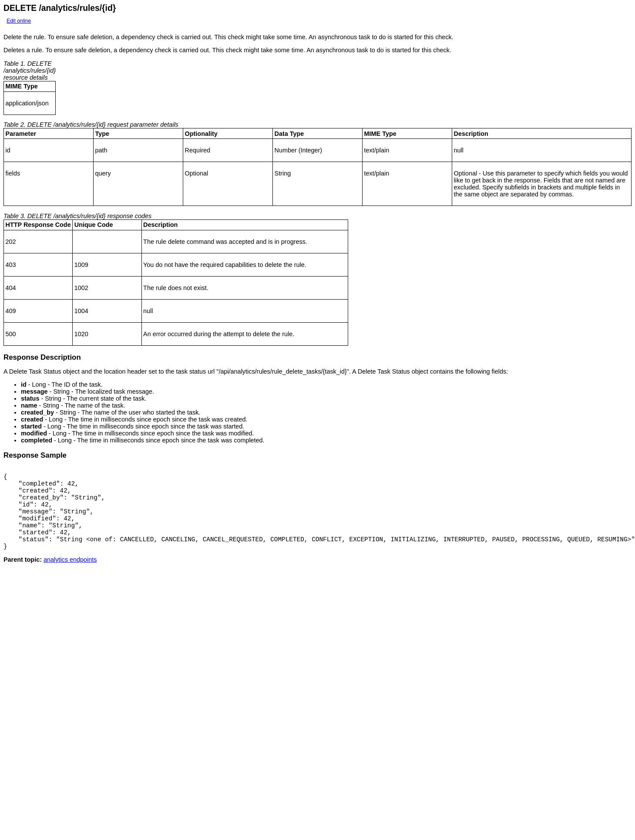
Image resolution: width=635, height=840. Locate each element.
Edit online (19, 21)
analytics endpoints (70, 575)
